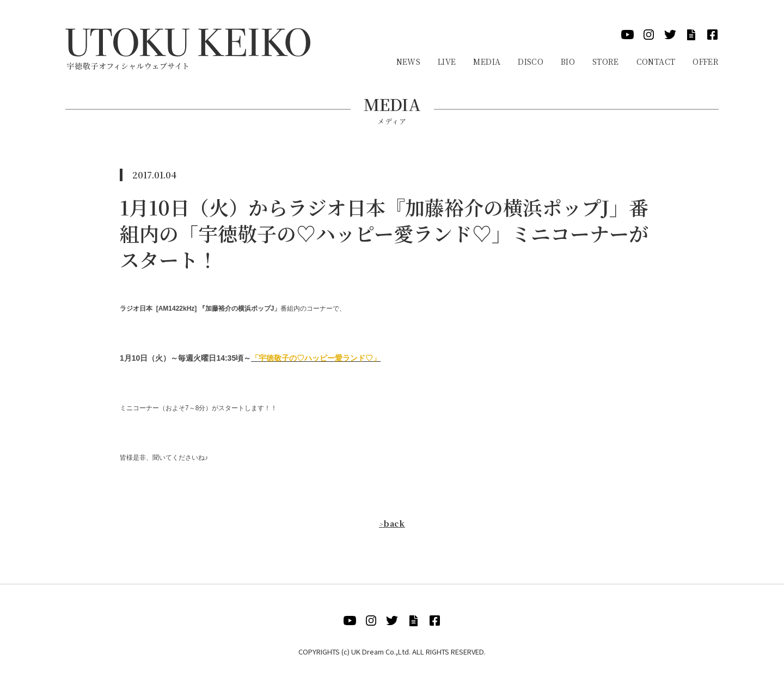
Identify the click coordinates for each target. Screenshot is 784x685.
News (408, 61)
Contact (656, 61)
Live (447, 61)
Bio (568, 61)
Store (606, 61)
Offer (706, 61)
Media (487, 61)
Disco (531, 61)
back (392, 523)
